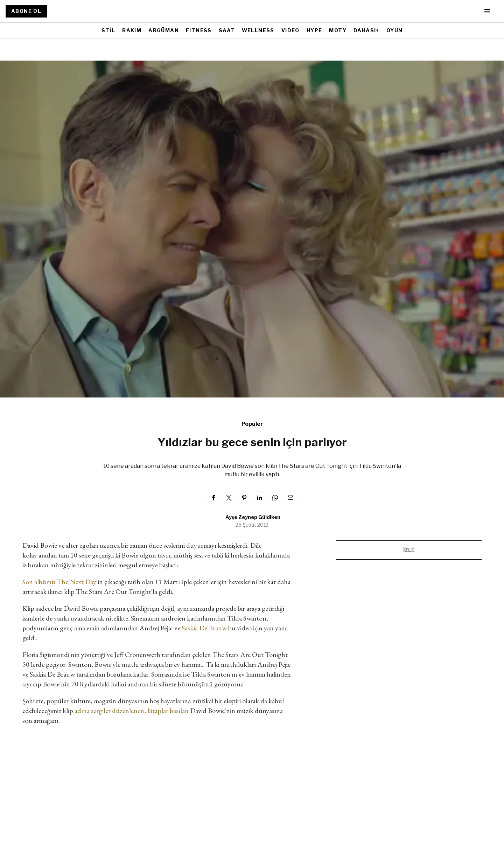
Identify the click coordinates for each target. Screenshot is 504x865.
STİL (108, 30)
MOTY (338, 30)
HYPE (314, 30)
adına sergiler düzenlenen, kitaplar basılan (132, 711)
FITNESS (199, 30)
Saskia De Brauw (204, 628)
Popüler (252, 424)
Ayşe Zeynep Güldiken (253, 517)
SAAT (227, 30)
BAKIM (132, 30)
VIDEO (290, 30)
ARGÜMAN (164, 30)
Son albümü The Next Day (59, 582)
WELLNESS (258, 30)
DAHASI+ (366, 30)
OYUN (395, 30)
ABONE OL (26, 11)
